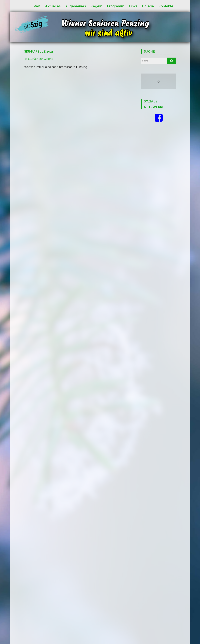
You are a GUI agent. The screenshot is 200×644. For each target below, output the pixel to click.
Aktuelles (53, 6)
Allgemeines (76, 6)
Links (133, 6)
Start (37, 6)
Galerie (148, 6)
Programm (116, 6)
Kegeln (96, 6)
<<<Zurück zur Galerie (39, 59)
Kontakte (166, 6)
